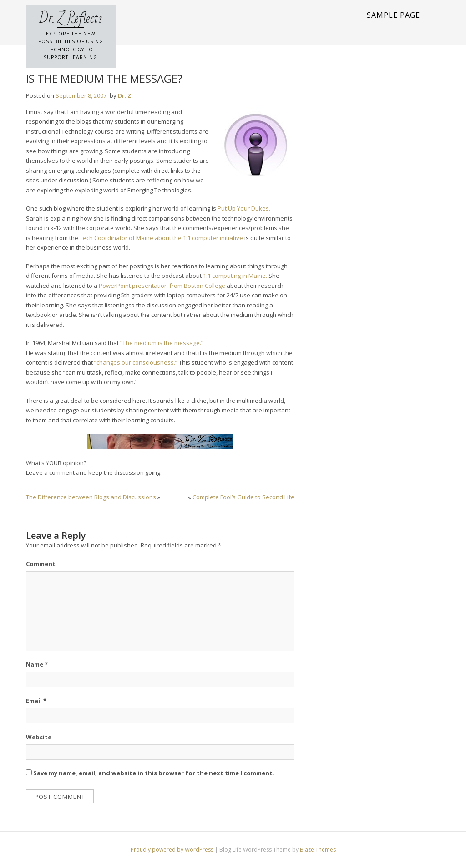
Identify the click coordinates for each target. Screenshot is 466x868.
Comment (41, 564)
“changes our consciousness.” (136, 362)
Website (39, 737)
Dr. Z (125, 95)
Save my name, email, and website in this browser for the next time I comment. (154, 773)
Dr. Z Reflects (71, 19)
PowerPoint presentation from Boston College (162, 286)
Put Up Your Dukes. (244, 208)
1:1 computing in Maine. (235, 276)
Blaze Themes (318, 850)
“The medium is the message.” (162, 343)
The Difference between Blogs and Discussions (91, 497)
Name (37, 664)
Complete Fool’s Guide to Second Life (243, 497)
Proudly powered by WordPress (173, 850)
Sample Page (393, 15)
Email (36, 701)
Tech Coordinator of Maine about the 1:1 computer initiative (161, 238)
